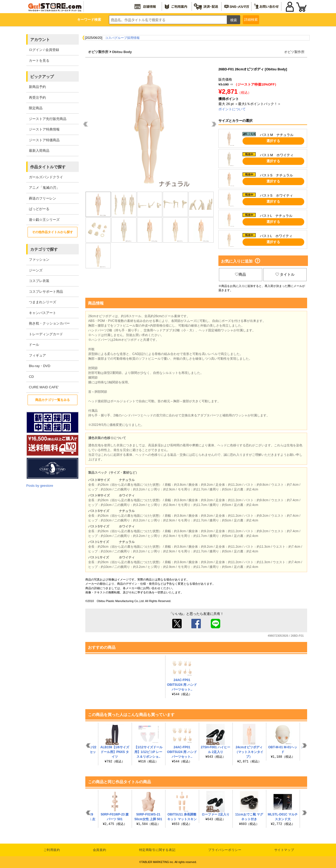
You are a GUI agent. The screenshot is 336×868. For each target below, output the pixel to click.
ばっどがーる (39, 209)
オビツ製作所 (98, 52)
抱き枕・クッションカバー (49, 323)
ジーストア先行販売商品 (48, 119)
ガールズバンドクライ (46, 177)
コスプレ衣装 (39, 281)
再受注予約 (37, 98)
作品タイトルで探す (48, 167)
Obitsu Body (122, 52)
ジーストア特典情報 (44, 129)
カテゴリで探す (44, 249)
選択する (273, 141)
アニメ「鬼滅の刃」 (44, 188)
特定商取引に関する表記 (157, 850)
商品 (240, 274)
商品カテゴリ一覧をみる (52, 400)
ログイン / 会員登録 (44, 50)
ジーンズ (36, 270)
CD (31, 377)
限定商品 (36, 108)
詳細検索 (251, 20)
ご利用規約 (52, 850)
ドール (34, 345)
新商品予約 (37, 87)
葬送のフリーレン (43, 198)
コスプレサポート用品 (46, 292)
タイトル (285, 274)
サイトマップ (284, 850)
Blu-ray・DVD (40, 366)
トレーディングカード (46, 334)
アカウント (40, 40)
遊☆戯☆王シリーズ (44, 220)
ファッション (39, 260)
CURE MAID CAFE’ (44, 387)
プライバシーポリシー (225, 850)
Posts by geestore (40, 486)
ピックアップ (42, 77)
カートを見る (39, 61)
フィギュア (37, 355)
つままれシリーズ (43, 302)
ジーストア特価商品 (44, 140)
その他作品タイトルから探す (52, 232)
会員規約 (99, 850)
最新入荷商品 (39, 151)
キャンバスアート (43, 313)
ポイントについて (232, 109)
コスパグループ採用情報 (122, 38)
